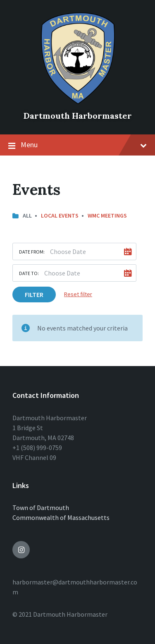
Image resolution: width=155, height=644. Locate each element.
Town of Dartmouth (41, 508)
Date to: (29, 273)
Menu (77, 145)
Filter (34, 294)
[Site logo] (78, 102)
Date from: (32, 252)
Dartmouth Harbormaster (78, 116)
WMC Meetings (107, 215)
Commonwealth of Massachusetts (61, 517)
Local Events (60, 215)
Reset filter (78, 294)
